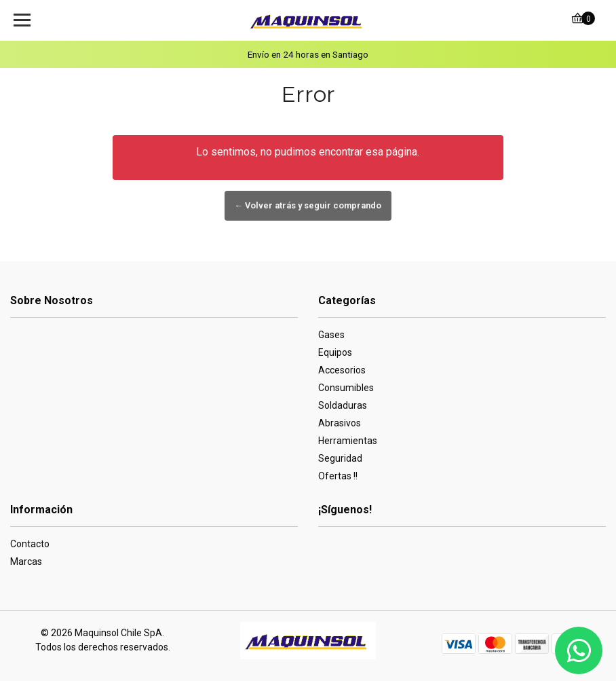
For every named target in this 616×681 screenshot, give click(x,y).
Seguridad (340, 458)
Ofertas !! (338, 476)
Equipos (335, 352)
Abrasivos (340, 423)
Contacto (30, 544)
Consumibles (346, 388)
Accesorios (342, 370)
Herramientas (348, 441)
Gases (331, 335)
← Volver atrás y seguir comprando (308, 205)
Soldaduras (343, 405)
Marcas (26, 562)
